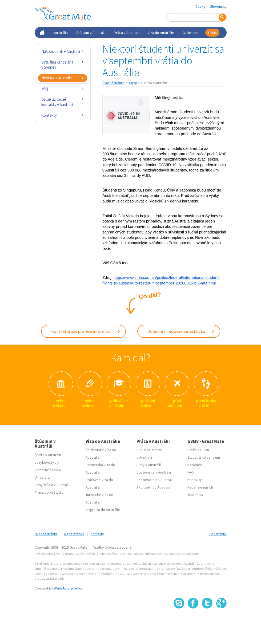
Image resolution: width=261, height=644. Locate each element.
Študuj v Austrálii (48, 455)
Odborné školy (46, 470)
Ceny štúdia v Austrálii (52, 485)
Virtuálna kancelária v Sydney (63, 65)
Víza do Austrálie (161, 33)
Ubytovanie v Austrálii (154, 472)
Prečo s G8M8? (199, 450)
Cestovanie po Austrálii (155, 480)
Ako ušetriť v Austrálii (153, 487)
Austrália (61, 33)
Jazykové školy (47, 462)
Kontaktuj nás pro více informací (86, 331)
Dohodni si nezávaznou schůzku (181, 331)
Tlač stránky (218, 534)
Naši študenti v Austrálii (63, 51)
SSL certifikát (207, 620)
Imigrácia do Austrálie (103, 510)
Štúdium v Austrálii (91, 33)
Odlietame (191, 33)
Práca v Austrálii (127, 33)
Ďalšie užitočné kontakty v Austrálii (63, 102)
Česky (200, 6)
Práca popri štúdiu (49, 492)
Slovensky (218, 6)
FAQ (63, 89)
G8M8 (212, 33)
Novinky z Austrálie (63, 78)
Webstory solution (69, 588)
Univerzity (43, 477)
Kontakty (63, 115)
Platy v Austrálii (149, 465)
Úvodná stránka (113, 83)
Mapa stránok (74, 534)
